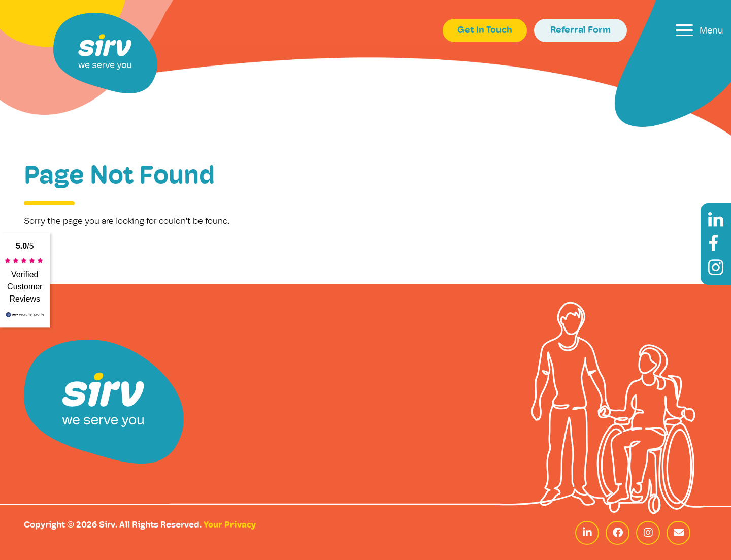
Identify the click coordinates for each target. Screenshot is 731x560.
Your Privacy (230, 525)
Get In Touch (485, 31)
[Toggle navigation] (700, 30)
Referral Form (580, 31)
